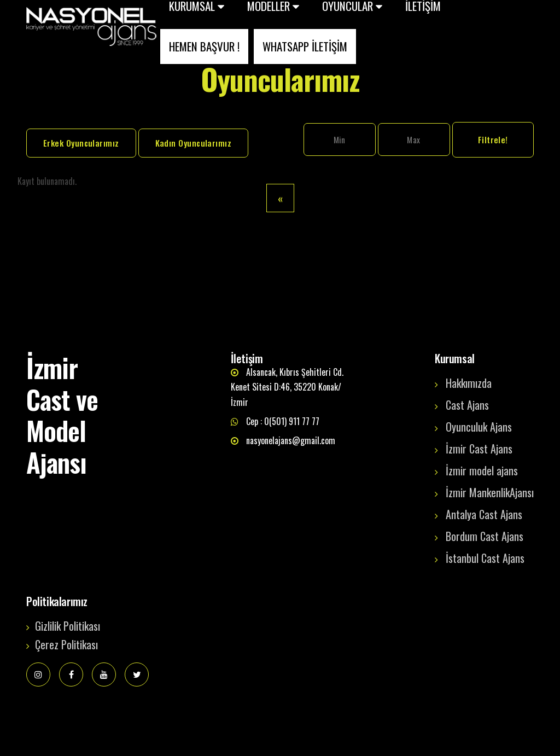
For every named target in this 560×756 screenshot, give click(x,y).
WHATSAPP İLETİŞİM (305, 46)
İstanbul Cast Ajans (485, 558)
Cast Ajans (467, 405)
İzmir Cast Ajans (479, 449)
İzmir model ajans (482, 470)
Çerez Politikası (66, 644)
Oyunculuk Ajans (479, 427)
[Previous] (280, 198)
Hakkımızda (469, 383)
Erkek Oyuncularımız (81, 143)
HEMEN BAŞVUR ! (204, 46)
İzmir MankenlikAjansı (490, 492)
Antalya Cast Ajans (484, 514)
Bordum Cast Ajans (485, 536)
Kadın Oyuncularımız (194, 143)
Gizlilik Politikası (68, 626)
